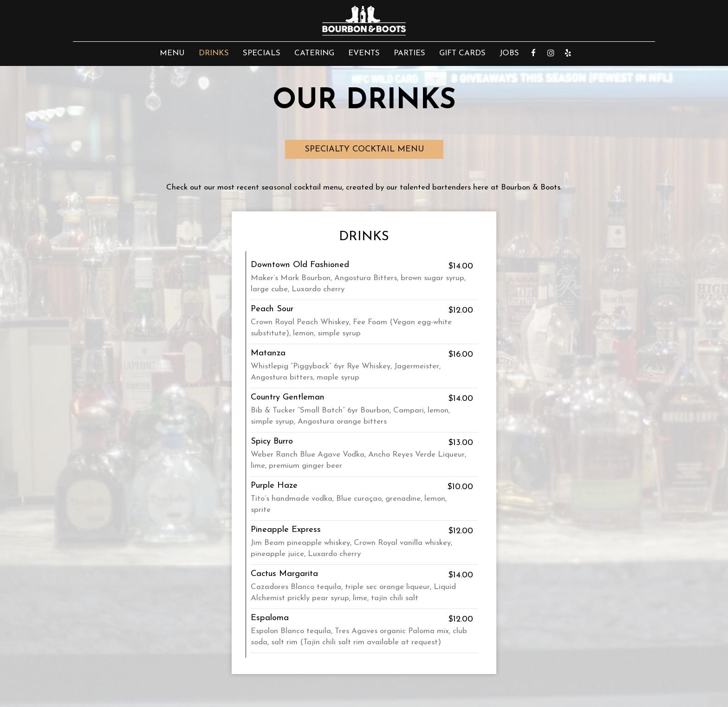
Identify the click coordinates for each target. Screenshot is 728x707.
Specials (262, 53)
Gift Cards (462, 53)
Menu (172, 53)
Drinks (214, 53)
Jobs (509, 53)
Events (364, 53)
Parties (409, 53)
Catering (314, 53)
